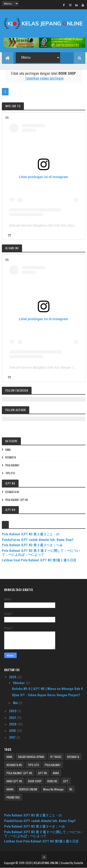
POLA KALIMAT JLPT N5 (17, 500)
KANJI (56, 773)
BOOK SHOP (35, 781)
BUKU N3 (52, 781)
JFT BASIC (56, 757)
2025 (13, 677)
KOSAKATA (11, 457)
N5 (71, 789)
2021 (13, 717)
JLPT (66, 781)
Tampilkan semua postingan (44, 78)
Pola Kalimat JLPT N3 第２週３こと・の (31, 534)
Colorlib (78, 863)
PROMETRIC (13, 797)
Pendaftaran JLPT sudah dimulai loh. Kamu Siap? (38, 539)
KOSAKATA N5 (12, 492)
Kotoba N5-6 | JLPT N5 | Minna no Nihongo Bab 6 (47, 688)
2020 (13, 724)
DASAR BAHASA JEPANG (31, 757)
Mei (16, 703)
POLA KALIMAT (12, 465)
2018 (13, 730)
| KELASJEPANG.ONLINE (46, 863)
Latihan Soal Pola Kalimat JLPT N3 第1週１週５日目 (39, 560)
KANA (8, 450)
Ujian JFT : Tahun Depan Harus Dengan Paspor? (46, 695)
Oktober (19, 683)
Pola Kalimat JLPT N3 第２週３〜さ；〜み (32, 545)
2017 (13, 737)
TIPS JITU (10, 473)
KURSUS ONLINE (28, 789)
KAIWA (10, 789)
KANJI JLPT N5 (14, 781)
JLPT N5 (43, 773)
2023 (13, 711)
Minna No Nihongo (53, 789)
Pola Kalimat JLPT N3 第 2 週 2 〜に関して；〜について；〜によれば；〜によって (41, 552)
